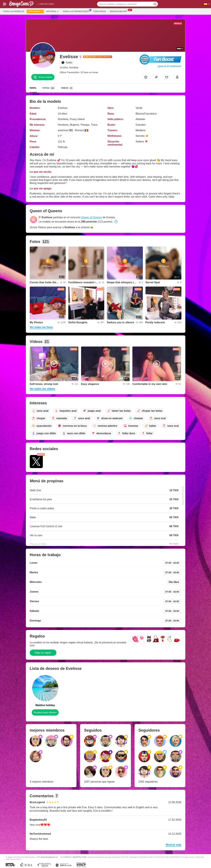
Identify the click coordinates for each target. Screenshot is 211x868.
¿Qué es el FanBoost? (169, 66)
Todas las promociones (77, 11)
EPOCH (68, 857)
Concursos (100, 11)
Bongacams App (119, 11)
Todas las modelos (14, 11)
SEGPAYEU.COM (79, 857)
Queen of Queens (92, 217)
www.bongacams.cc (49, 857)
